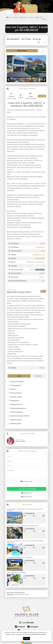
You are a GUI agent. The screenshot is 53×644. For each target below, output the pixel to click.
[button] (10, 66)
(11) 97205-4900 (28, 623)
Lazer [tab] (11, 376)
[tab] (12, 51)
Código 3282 (38, 17)
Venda (15, 17)
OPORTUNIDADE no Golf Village (16, 573)
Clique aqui (10, 594)
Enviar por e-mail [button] (26, 481)
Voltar (44, 19)
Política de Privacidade (38, 635)
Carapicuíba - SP (23, 17)
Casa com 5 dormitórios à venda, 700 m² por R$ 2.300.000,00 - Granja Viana (25, 541)
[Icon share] (15, 4)
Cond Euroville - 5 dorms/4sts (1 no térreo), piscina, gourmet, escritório (25, 510)
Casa (31, 17)
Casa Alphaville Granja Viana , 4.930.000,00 (20, 557)
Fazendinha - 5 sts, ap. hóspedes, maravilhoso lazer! (22, 526)
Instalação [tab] (19, 376)
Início (9, 17)
